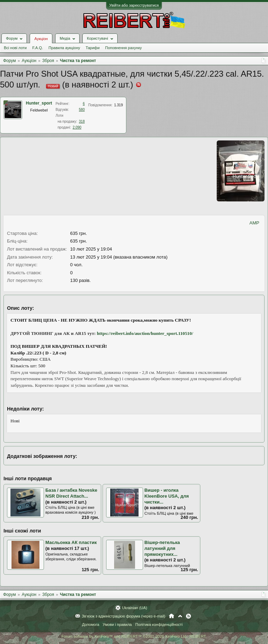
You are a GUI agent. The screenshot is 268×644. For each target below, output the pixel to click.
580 (82, 110)
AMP (254, 223)
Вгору (180, 616)
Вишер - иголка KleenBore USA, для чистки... (167, 496)
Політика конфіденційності (159, 624)
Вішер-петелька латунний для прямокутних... (162, 548)
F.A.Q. (38, 48)
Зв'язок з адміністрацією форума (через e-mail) (124, 616)
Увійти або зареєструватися (134, 5)
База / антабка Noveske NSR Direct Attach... (71, 493)
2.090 (77, 127)
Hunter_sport (39, 103)
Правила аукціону (64, 48)
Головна (172, 616)
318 (82, 121)
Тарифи (93, 48)
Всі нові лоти (15, 48)
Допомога (91, 624)
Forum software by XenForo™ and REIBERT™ (134, 636)
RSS (188, 616)
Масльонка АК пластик (71, 542)
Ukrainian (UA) (134, 608)
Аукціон (41, 39)
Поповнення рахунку (123, 48)
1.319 (118, 105)
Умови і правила (117, 624)
